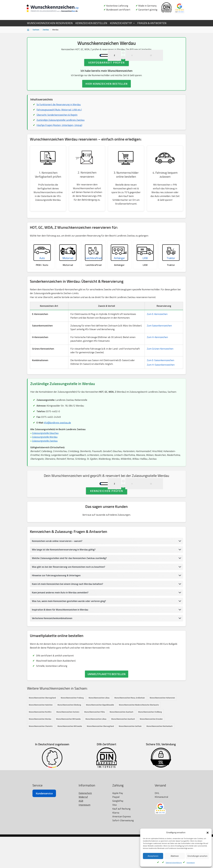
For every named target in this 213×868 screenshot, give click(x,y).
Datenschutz (85, 857)
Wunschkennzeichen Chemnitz (41, 757)
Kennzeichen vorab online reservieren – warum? (58, 570)
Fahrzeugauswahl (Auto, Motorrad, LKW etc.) (60, 122)
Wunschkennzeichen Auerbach (121, 743)
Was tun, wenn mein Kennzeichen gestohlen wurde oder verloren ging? (70, 631)
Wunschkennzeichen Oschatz (68, 743)
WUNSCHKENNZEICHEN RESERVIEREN (50, 23)
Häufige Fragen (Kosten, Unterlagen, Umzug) (60, 138)
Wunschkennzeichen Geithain (130, 757)
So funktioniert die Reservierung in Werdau (59, 117)
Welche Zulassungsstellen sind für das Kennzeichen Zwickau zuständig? (71, 588)
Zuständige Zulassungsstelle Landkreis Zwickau (61, 133)
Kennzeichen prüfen (107, 520)
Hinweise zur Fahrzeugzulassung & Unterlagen (57, 605)
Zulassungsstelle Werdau (45, 453)
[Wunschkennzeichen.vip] (57, 9)
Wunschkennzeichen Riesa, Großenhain (130, 729)
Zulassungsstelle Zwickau (45, 457)
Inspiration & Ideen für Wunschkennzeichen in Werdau (61, 640)
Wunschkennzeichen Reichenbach (159, 757)
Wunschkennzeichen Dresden (151, 750)
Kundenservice (44, 858)
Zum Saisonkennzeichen (159, 341)
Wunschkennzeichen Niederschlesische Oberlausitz (139, 736)
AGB (81, 865)
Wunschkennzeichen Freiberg (72, 729)
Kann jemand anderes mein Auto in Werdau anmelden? (61, 622)
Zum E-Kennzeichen (157, 329)
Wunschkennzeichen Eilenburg (69, 736)
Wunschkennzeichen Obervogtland (42, 729)
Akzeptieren (153, 856)
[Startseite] (28, 30)
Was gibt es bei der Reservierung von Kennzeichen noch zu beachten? (69, 596)
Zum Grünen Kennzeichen (160, 364)
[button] (208, 833)
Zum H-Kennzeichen (157, 353)
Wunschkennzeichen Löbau (99, 729)
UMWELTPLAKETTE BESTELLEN (107, 705)
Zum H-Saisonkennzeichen (161, 380)
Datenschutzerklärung (174, 862)
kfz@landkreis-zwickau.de (58, 439)
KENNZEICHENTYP (121, 23)
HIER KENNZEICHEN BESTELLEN (106, 96)
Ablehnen (175, 856)
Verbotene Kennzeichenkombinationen (53, 648)
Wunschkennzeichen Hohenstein (162, 729)
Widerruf (83, 861)
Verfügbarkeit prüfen (106, 75)
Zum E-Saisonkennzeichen (160, 376)
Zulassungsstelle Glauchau (46, 449)
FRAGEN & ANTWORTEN (152, 23)
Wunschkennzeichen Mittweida (68, 750)
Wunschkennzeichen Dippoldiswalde (100, 736)
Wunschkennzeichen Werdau (40, 750)
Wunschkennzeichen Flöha (94, 743)
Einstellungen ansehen (198, 856)
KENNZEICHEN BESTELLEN (91, 23)
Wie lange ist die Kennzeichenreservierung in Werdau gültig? (65, 579)
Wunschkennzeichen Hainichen (41, 736)
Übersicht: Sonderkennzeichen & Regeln (57, 127)
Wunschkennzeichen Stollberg (150, 743)
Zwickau (46, 30)
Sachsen (36, 30)
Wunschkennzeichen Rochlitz (40, 743)
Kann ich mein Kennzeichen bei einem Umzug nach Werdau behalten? (69, 614)
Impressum (191, 862)
